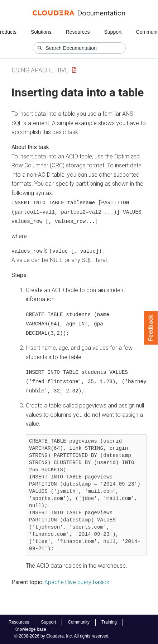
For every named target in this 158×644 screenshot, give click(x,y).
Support (113, 32)
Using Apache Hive (40, 70)
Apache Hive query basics (77, 580)
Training (109, 622)
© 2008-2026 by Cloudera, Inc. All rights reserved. (62, 636)
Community (79, 622)
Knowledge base (30, 629)
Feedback (151, 328)
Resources (78, 32)
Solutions (41, 32)
